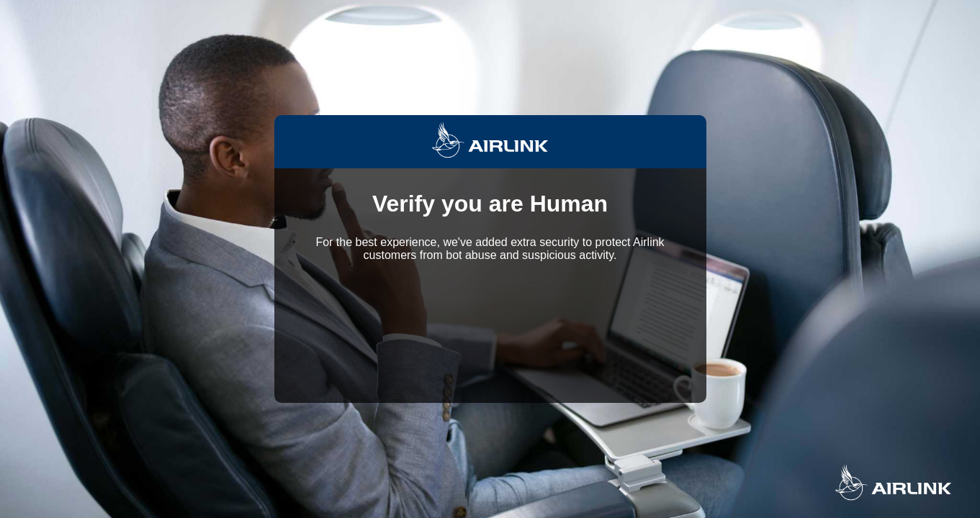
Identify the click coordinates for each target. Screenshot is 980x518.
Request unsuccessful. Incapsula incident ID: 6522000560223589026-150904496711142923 (490, 259)
